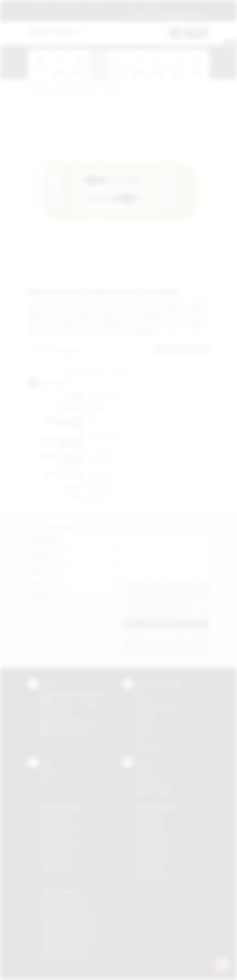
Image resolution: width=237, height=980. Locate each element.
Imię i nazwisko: (44, 541)
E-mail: (35, 583)
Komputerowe (113, 88)
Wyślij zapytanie (158, 369)
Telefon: (37, 569)
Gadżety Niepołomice (60, 844)
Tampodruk (145, 720)
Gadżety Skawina (56, 857)
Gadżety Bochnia (56, 816)
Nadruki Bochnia (149, 816)
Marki (119, 7)
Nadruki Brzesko (150, 823)
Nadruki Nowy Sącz (152, 857)
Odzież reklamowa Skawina (65, 942)
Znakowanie (97, 7)
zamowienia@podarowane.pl (178, 16)
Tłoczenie (144, 734)
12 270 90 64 (135, 16)
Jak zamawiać (68, 7)
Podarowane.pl (41, 88)
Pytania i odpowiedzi (153, 785)
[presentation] (209, 62)
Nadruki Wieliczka (151, 877)
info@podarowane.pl (77, 726)
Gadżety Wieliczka (57, 871)
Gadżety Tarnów (56, 864)
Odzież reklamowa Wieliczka (66, 956)
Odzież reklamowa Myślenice (67, 922)
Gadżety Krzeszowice (60, 830)
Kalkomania (145, 713)
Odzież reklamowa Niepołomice (69, 929)
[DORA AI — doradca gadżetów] (222, 965)
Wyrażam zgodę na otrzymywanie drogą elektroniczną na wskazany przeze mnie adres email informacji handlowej (168, 610)
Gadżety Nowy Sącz (59, 850)
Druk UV (142, 727)
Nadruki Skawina (150, 864)
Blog (134, 7)
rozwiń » (167, 614)
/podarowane (76, 732)
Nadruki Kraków (149, 830)
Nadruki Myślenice (151, 844)
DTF (139, 693)
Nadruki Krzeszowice (154, 837)
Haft (139, 741)
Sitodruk (142, 700)
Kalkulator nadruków (153, 792)
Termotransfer (148, 747)
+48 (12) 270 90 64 (69, 720)
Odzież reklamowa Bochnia (65, 909)
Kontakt (151, 7)
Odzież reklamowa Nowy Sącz (68, 936)
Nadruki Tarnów (149, 871)
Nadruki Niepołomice (153, 850)
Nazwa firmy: (42, 555)
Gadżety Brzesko (56, 823)
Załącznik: (38, 597)
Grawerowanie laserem (156, 707)
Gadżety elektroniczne (78, 88)
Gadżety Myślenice (58, 837)
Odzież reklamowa (60, 892)
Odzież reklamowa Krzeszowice (70, 915)
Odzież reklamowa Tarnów (65, 949)
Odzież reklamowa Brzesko (65, 902)
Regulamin (40, 7)
